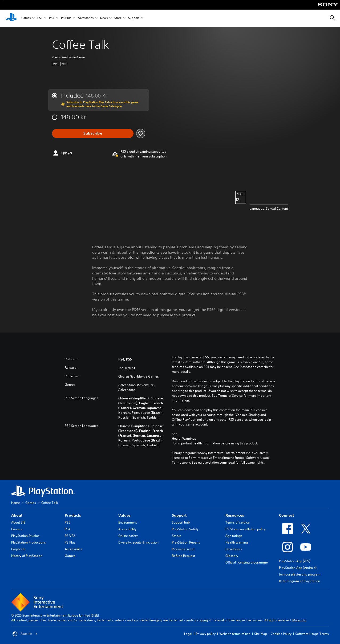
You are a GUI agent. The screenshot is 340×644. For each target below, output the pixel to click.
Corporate (18, 549)
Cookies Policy (281, 634)
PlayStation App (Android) (298, 568)
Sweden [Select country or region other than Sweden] (25, 634)
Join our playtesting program (300, 574)
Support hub (181, 522)
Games (26, 18)
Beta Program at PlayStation (299, 581)
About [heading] (17, 515)
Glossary (232, 556)
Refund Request (183, 556)
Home (16, 503)
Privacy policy (206, 634)
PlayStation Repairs (186, 542)
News (104, 18)
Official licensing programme (247, 562)
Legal (188, 634)
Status (177, 536)
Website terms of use (235, 634)
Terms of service (238, 522)
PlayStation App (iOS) (295, 561)
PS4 (52, 18)
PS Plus (66, 18)
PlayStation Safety (185, 529)
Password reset (183, 549)
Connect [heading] (286, 515)
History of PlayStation (27, 556)
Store (118, 18)
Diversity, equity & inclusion (138, 542)
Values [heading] (124, 515)
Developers (234, 549)
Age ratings (234, 536)
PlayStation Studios (25, 536)
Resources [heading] (235, 515)
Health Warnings (184, 439)
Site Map (261, 634)
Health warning (237, 542)
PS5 (40, 18)
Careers (17, 529)
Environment (127, 522)
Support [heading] (179, 515)
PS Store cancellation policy (246, 529)
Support (134, 18)
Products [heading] (73, 515)
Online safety (128, 536)
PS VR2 (70, 536)
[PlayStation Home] (11, 18)
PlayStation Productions (29, 542)
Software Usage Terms (312, 634)
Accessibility (127, 529)
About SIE (18, 522)
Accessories (86, 18)
